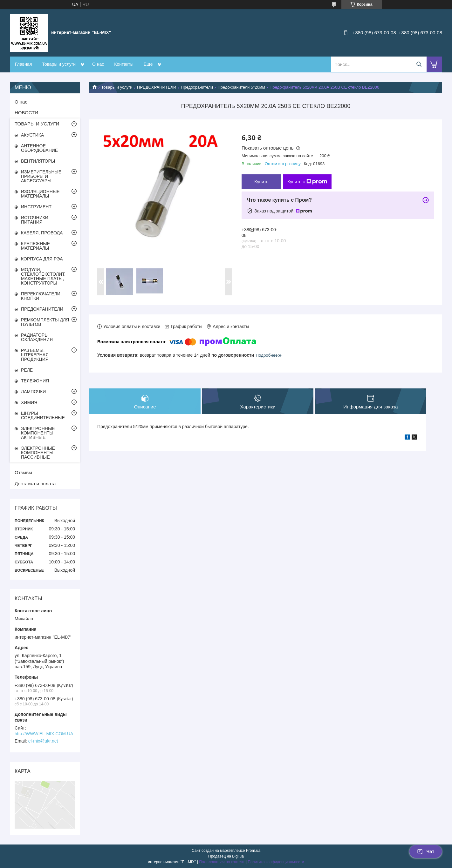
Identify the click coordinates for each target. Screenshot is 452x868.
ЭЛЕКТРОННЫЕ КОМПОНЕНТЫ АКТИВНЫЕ (38, 433)
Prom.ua (253, 851)
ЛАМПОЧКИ (33, 392)
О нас (98, 64)
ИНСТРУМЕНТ (36, 207)
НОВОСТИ (26, 113)
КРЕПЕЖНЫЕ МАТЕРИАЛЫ (35, 246)
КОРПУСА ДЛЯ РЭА (42, 259)
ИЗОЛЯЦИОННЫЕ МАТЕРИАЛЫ (40, 194)
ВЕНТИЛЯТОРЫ (38, 161)
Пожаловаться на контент (222, 862)
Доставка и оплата (35, 484)
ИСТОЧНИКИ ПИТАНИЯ (35, 220)
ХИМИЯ (29, 402)
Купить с (307, 182)
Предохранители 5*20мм (241, 87)
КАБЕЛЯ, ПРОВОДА (42, 233)
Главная (23, 64)
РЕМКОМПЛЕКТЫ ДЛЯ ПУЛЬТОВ (45, 322)
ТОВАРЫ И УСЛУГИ (37, 124)
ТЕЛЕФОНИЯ (35, 381)
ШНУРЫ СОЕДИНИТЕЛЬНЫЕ (43, 415)
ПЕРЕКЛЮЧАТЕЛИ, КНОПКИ (41, 296)
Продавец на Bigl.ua (226, 856)
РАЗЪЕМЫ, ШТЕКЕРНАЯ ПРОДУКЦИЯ (35, 355)
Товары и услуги (59, 64)
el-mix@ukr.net (43, 741)
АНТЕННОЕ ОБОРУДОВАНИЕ (39, 148)
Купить (261, 182)
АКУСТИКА (32, 135)
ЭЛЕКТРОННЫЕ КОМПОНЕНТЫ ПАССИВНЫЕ (38, 453)
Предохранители (197, 87)
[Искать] (419, 64)
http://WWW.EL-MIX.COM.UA (44, 734)
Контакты (124, 64)
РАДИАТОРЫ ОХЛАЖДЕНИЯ (37, 337)
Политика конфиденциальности (276, 862)
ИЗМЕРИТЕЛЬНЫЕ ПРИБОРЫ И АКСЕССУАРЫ (41, 176)
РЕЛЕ (27, 370)
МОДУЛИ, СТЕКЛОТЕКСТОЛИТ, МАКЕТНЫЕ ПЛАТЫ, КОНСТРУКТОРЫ (43, 276)
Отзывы (23, 472)
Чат (426, 851)
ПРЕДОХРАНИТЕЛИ (157, 87)
